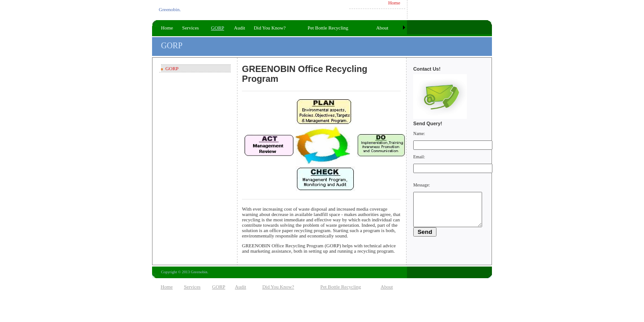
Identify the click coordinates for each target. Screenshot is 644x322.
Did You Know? (269, 28)
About (382, 28)
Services (190, 28)
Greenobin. (170, 9)
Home (394, 3)
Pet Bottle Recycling (328, 28)
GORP (218, 28)
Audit (239, 28)
